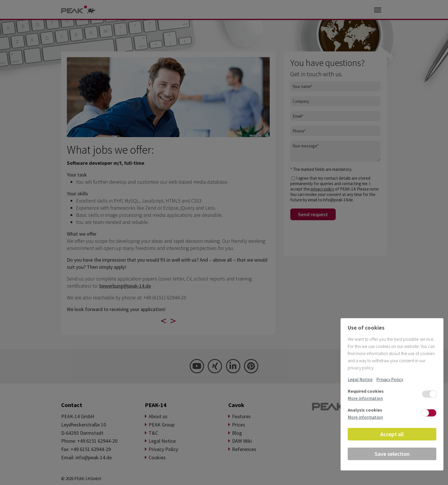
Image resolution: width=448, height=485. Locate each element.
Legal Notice (360, 379)
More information (365, 398)
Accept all (392, 434)
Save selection (392, 454)
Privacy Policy (390, 379)
